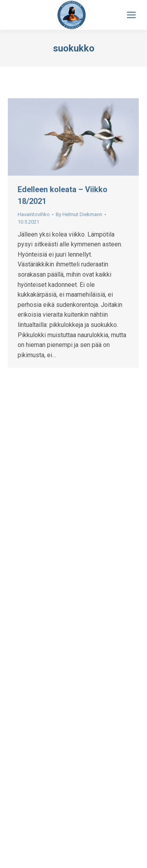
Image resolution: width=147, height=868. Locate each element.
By (79, 214)
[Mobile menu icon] (131, 15)
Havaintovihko (34, 214)
